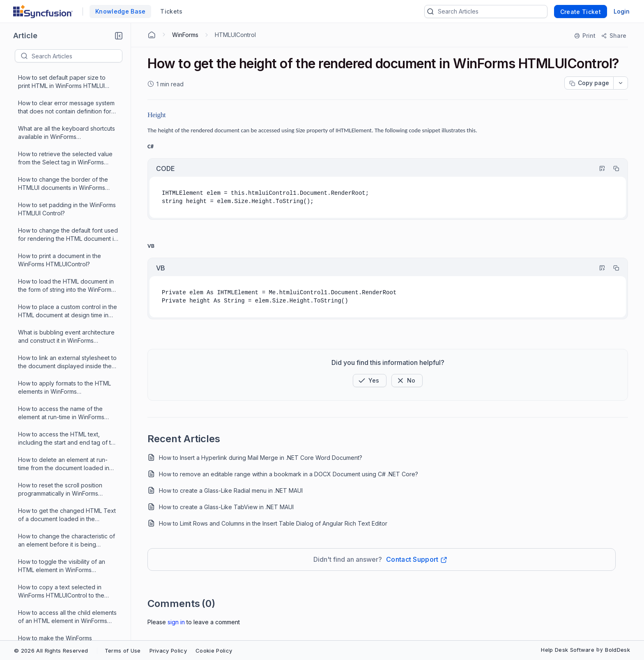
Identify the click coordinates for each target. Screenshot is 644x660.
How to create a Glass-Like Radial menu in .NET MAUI (231, 490)
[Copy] (612, 168)
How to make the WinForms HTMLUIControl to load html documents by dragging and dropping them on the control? (59, 169)
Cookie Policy (214, 651)
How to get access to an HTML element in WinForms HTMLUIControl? (60, 577)
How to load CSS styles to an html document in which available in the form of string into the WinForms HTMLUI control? (64, 373)
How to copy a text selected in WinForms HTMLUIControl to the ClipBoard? (61, 118)
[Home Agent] (152, 35)
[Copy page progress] (589, 83)
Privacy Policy (168, 651)
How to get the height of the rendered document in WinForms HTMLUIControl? (65, 246)
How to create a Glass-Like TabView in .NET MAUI (226, 507)
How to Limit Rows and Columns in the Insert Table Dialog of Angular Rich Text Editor (273, 523)
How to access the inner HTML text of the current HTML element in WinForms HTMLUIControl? (66, 449)
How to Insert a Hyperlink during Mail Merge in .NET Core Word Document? (261, 458)
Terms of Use (123, 651)
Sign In (176, 622)
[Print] (585, 36)
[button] (119, 36)
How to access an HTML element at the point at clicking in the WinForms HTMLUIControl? (67, 195)
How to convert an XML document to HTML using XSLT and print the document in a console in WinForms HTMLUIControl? (68, 347)
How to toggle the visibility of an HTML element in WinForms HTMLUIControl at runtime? (62, 93)
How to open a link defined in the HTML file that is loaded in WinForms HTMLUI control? (67, 398)
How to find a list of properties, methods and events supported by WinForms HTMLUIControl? (65, 500)
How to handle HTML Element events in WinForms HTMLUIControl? (68, 525)
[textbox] (77, 56)
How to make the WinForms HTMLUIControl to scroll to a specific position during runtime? (68, 322)
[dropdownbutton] (621, 83)
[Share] (613, 36)
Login (622, 11)
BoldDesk (618, 650)
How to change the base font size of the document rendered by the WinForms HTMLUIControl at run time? (68, 220)
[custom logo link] (43, 12)
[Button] (407, 381)
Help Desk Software (568, 650)
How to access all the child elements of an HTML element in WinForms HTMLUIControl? (67, 144)
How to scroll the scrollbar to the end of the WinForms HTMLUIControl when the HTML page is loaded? (68, 424)
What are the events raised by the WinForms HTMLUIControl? (64, 602)
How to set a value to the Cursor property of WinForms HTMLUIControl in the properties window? (62, 475)
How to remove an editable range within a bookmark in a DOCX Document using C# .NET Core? (289, 474)
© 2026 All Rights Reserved (51, 651)
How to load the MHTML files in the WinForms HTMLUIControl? (66, 271)
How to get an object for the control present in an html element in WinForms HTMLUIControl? (67, 297)
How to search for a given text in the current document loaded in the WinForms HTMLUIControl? (68, 551)
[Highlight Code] (598, 168)
